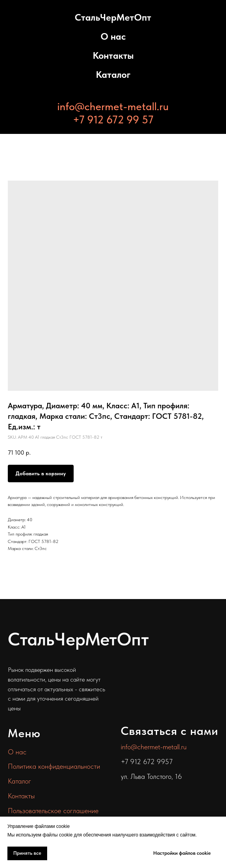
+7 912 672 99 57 (113, 119)
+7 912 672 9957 (147, 762)
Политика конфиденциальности (54, 766)
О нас (113, 36)
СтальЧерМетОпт (113, 17)
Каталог (113, 75)
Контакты (113, 55)
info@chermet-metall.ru (113, 106)
